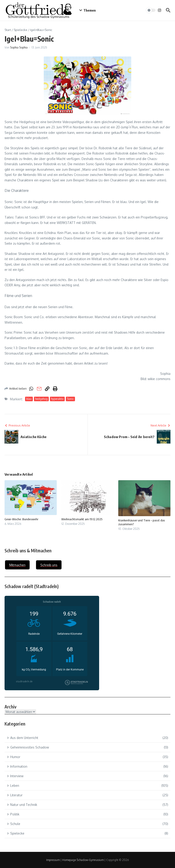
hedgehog (41, 399)
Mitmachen (17, 565)
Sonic (70, 399)
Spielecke (21, 30)
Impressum (53, 860)
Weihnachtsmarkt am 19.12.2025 (82, 519)
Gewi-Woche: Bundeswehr (21, 519)
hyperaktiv (57, 399)
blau (29, 399)
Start (8, 30)
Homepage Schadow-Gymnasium (83, 860)
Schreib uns (49, 565)
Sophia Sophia (19, 47)
